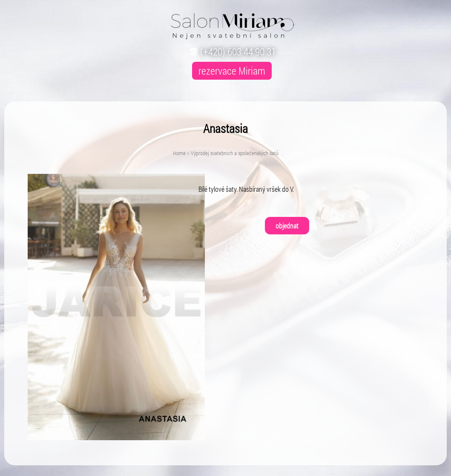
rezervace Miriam (232, 71)
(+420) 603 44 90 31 (232, 52)
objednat (287, 226)
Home (179, 153)
